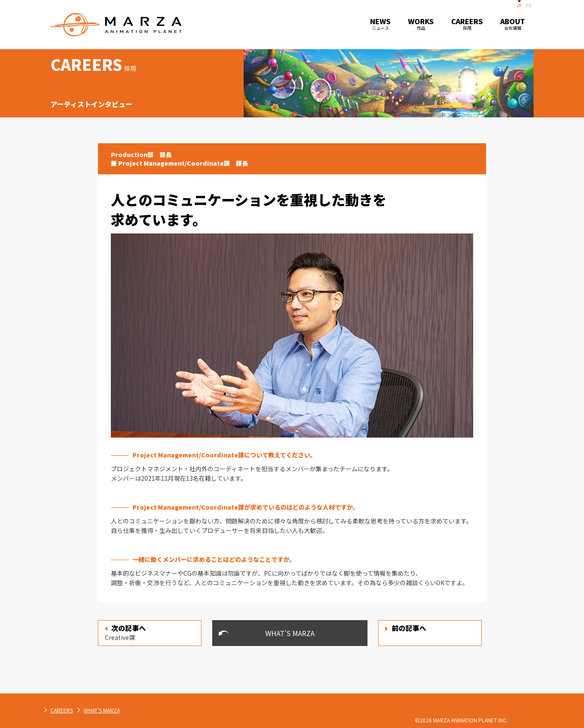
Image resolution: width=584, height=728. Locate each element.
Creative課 (125, 632)
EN (529, 5)
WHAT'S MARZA (290, 633)
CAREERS (152, 710)
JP (519, 5)
